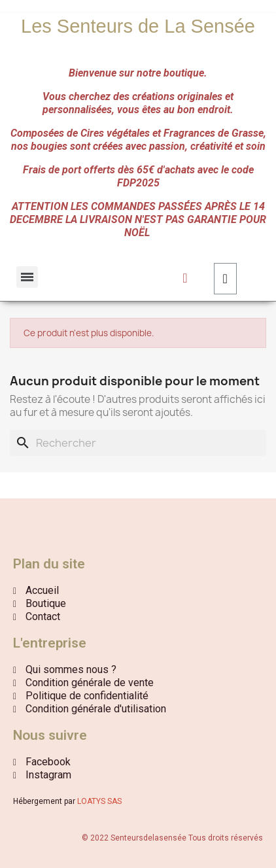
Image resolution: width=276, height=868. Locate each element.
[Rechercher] (138, 443)
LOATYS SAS (99, 801)
